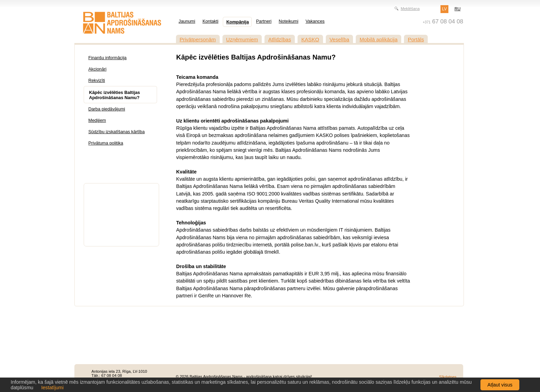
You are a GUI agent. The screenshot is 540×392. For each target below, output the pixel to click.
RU (458, 9)
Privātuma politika (106, 143)
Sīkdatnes (448, 377)
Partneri (264, 21)
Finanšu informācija (108, 58)
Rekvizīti (97, 80)
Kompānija (237, 22)
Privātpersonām (198, 39)
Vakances (315, 21)
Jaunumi (187, 21)
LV (445, 9)
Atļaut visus (500, 385)
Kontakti (210, 21)
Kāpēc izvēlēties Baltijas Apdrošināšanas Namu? (115, 95)
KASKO (310, 39)
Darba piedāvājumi (107, 109)
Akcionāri (98, 69)
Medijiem (97, 120)
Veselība (340, 39)
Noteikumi (288, 21)
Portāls (416, 39)
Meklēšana (410, 9)
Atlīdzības (280, 39)
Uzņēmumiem (242, 39)
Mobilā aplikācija (378, 39)
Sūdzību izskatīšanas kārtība (117, 132)
